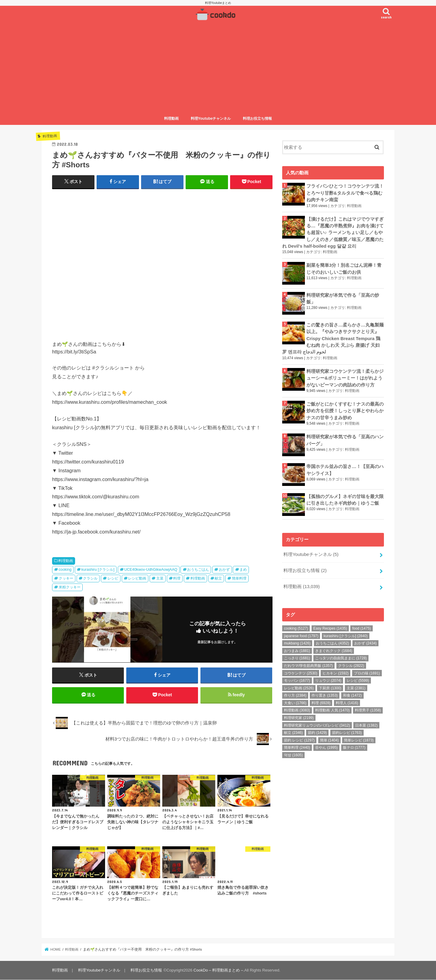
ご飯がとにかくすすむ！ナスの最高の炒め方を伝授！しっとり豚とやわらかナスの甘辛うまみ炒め (345, 410)
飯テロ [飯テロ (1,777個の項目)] (354, 746)
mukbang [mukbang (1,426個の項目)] (297, 642)
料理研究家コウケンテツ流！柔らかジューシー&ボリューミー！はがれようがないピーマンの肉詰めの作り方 (345, 377)
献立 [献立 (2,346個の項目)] (293, 731)
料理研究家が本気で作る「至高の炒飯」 (343, 298)
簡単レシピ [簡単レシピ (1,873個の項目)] (359, 739)
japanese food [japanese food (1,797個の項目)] (301, 635)
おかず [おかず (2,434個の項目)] (365, 642)
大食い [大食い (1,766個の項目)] (295, 702)
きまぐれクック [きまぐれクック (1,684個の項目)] (334, 650)
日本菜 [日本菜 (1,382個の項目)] (366, 724)
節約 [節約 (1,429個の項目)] (317, 731)
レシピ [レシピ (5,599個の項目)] (358, 679)
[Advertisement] (218, 68)
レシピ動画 (137, 578)
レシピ (113, 578)
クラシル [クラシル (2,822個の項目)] (351, 664)
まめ (243, 570)
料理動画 (171, 119)
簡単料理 (239, 578)
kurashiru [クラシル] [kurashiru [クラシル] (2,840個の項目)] (346, 635)
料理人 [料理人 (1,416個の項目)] (347, 702)
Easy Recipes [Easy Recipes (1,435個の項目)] (330, 627)
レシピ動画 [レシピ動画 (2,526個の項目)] (299, 687)
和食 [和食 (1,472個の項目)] (352, 694)
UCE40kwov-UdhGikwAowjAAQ (151, 570)
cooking (65, 570)
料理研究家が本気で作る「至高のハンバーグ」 (345, 439)
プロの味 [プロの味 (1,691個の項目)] (367, 672)
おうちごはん (198, 570)
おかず (224, 570)
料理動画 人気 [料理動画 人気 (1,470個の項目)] (332, 709)
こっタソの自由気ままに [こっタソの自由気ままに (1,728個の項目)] (341, 657)
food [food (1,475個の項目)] (361, 627)
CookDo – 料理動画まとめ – (218, 970)
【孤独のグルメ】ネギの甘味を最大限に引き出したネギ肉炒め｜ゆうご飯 (345, 499)
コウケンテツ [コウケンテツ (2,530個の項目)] (301, 672)
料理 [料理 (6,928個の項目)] (321, 702)
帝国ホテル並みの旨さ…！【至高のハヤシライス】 (345, 469)
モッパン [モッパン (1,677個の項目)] (297, 679)
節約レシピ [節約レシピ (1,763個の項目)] (347, 731)
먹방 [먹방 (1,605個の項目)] (293, 754)
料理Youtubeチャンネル (211, 119)
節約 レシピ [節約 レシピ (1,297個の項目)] (299, 739)
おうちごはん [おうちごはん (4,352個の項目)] (332, 642)
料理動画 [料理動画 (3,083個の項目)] (297, 709)
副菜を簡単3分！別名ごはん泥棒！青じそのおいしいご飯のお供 (344, 268)
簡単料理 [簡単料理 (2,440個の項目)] (297, 746)
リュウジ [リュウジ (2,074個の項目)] (328, 679)
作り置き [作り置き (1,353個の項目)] (325, 694)
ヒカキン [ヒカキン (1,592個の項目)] (335, 672)
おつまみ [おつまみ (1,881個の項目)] (297, 650)
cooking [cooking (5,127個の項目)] (296, 627)
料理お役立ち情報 (257, 119)
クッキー (66, 578)
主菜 (160, 578)
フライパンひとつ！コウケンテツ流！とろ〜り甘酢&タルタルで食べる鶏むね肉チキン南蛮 (345, 193)
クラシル (90, 578)
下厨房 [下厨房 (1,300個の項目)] (330, 687)
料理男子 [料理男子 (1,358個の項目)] (368, 709)
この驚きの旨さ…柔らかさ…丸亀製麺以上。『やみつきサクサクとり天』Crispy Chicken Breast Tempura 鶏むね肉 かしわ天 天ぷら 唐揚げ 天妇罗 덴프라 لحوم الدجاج (333, 338)
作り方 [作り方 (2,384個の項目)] (295, 694)
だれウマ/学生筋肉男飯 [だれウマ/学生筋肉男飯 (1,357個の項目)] (308, 664)
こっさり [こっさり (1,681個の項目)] (297, 657)
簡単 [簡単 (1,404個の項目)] (329, 739)
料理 (177, 578)
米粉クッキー (70, 587)
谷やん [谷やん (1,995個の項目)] (326, 746)
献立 (218, 578)
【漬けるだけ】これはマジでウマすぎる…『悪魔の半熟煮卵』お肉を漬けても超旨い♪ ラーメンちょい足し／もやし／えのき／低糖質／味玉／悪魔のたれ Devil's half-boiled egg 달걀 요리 (333, 232)
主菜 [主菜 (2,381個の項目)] (356, 687)
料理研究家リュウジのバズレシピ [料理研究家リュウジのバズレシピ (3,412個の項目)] (317, 724)
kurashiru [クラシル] (98, 570)
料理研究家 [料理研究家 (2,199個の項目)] (299, 717)
